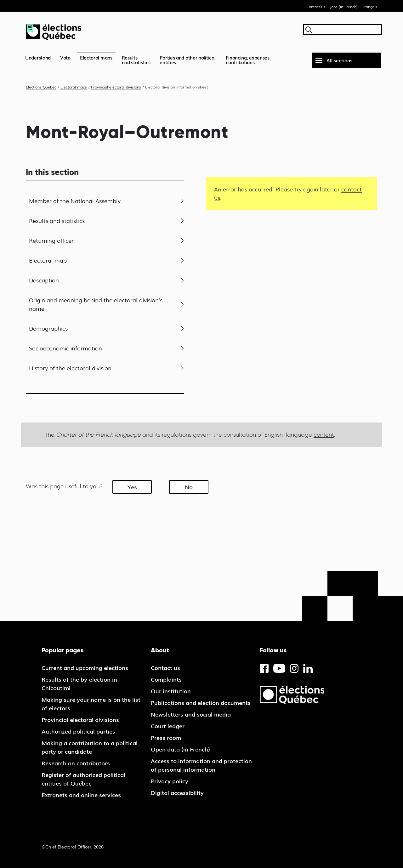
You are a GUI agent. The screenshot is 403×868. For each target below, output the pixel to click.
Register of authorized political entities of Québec (83, 779)
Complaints (166, 679)
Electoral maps (96, 57)
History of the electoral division (70, 368)
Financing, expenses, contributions (248, 60)
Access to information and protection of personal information (201, 765)
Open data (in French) (180, 749)
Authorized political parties (78, 731)
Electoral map (48, 260)
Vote (65, 57)
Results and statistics (57, 220)
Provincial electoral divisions (80, 719)
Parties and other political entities (187, 60)
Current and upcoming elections (85, 667)
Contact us (316, 7)
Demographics (48, 328)
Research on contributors (76, 763)
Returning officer (51, 240)
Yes (132, 487)
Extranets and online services (81, 795)
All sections (339, 60)
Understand (38, 57)
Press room (166, 737)
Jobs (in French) (344, 7)
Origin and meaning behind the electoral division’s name (96, 304)
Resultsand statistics (136, 60)
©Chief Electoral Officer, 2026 (73, 847)
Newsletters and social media (191, 714)
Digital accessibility (177, 792)
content (324, 435)
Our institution (171, 691)
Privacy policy (170, 781)
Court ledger (168, 726)
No (189, 487)
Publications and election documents (201, 702)
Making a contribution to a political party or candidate (90, 747)
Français (370, 7)
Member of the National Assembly (75, 201)
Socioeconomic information (65, 348)
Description (44, 280)
